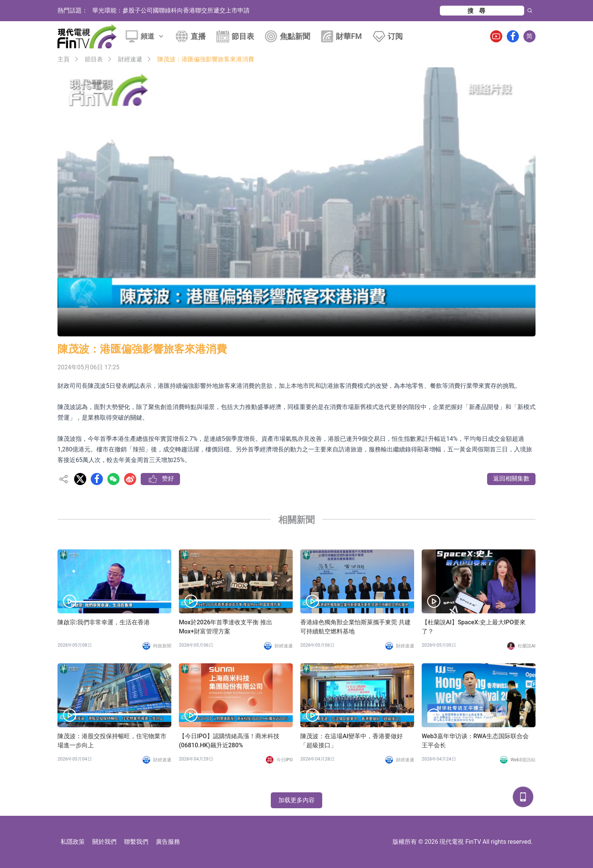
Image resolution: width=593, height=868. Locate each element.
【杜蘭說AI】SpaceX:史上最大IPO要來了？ (474, 627)
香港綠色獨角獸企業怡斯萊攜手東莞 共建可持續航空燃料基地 (355, 627)
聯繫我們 (136, 842)
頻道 (153, 36)
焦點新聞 (295, 36)
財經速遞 (130, 59)
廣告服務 (168, 842)
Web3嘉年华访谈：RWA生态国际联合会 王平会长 (475, 741)
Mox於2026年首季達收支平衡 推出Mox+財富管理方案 (226, 627)
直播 (198, 36)
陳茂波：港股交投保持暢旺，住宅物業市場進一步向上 (112, 741)
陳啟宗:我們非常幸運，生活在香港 (104, 622)
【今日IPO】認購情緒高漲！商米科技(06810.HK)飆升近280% (229, 741)
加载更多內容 (296, 800)
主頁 (64, 59)
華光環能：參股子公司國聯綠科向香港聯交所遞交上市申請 (171, 10)
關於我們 (104, 842)
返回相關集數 (511, 478)
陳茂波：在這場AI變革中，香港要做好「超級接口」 (352, 741)
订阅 (395, 36)
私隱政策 (73, 842)
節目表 (243, 36)
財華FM (349, 36)
